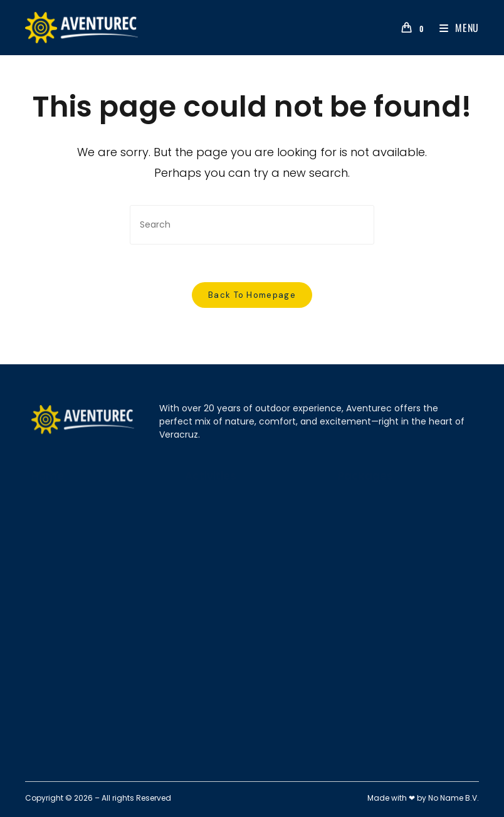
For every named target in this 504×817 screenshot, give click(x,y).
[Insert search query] (252, 225)
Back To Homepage (252, 295)
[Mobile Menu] (454, 28)
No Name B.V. (454, 798)
